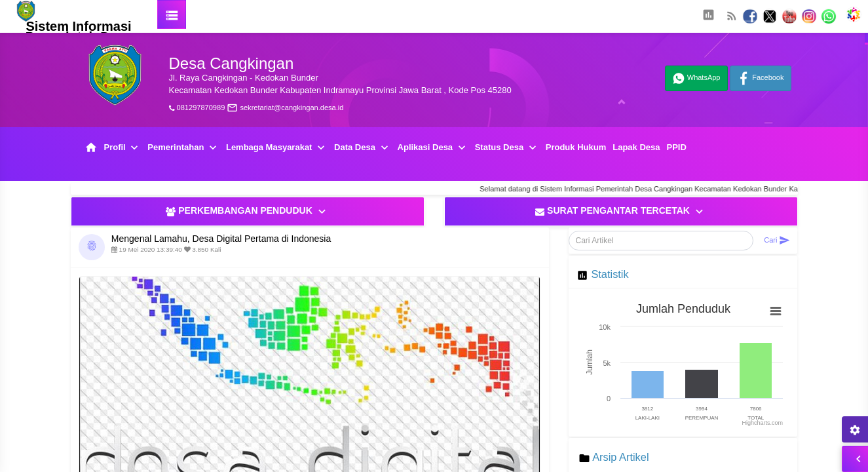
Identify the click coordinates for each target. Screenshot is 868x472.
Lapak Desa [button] (636, 147)
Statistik (610, 274)
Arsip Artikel (620, 457)
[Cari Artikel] (661, 241)
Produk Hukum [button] (576, 147)
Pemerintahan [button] (183, 148)
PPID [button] (676, 147)
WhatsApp (696, 78)
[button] (708, 16)
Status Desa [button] (507, 148)
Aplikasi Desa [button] (433, 148)
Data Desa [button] (362, 148)
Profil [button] (123, 148)
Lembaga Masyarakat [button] (277, 148)
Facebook (760, 78)
